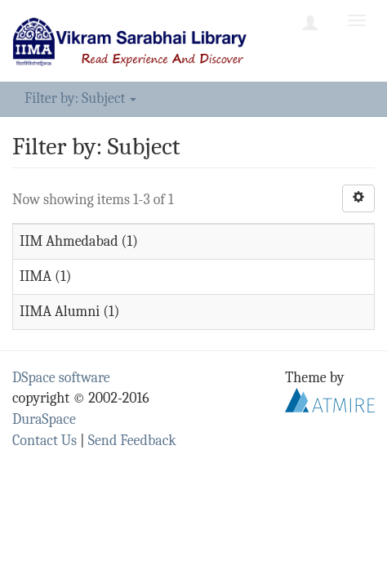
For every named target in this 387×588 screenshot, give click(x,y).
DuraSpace (44, 419)
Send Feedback (132, 441)
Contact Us (44, 441)
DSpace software (61, 378)
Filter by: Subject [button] (80, 98)
